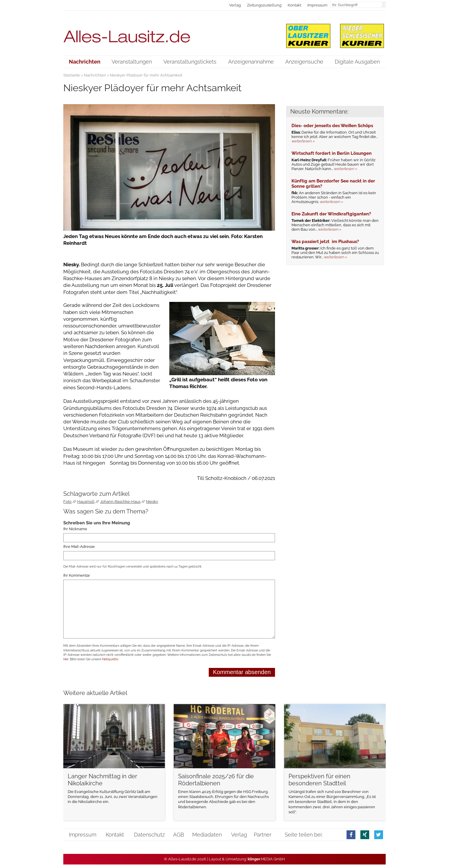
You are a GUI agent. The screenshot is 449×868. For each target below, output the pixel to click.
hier (66, 659)
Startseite (72, 75)
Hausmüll (86, 502)
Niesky (152, 502)
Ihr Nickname (75, 529)
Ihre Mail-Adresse (79, 547)
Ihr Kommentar (77, 575)
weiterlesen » (303, 141)
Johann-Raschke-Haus (120, 502)
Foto (67, 502)
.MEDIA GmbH (266, 859)
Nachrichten (95, 75)
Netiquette (110, 659)
